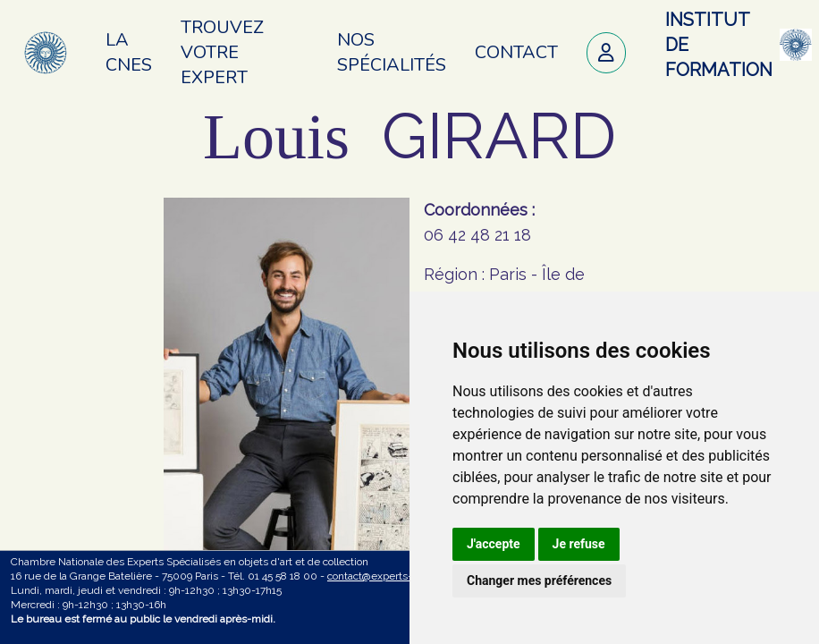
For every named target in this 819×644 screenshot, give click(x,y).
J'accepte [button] (494, 544)
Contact (516, 52)
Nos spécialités (392, 52)
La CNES (129, 52)
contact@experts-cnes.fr (386, 576)
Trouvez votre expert (222, 52)
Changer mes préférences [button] (539, 580)
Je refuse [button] (579, 544)
